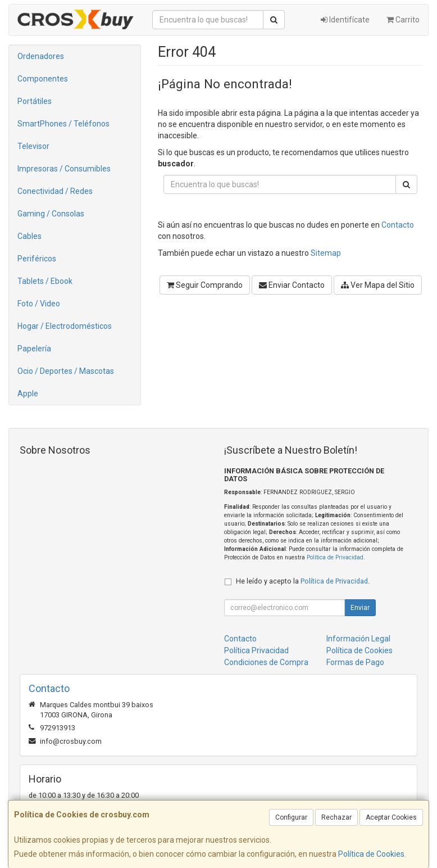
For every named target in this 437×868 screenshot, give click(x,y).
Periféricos (37, 259)
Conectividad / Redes (55, 191)
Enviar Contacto (292, 285)
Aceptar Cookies (391, 817)
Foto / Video (39, 304)
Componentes (43, 79)
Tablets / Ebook (45, 281)
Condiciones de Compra (266, 662)
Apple (28, 394)
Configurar (291, 817)
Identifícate (345, 20)
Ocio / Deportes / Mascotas (66, 371)
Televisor (33, 146)
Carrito (403, 20)
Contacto (398, 225)
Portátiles (35, 101)
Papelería (34, 349)
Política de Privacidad (335, 557)
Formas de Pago (355, 662)
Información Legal (358, 639)
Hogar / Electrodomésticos (65, 326)
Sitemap (326, 253)
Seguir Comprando (205, 285)
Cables (29, 236)
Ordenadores (41, 56)
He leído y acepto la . (303, 581)
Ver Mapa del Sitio (378, 285)
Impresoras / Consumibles (64, 169)
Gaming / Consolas (51, 214)
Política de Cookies (371, 854)
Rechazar (336, 817)
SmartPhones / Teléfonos (63, 124)
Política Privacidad (256, 650)
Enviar (360, 608)
